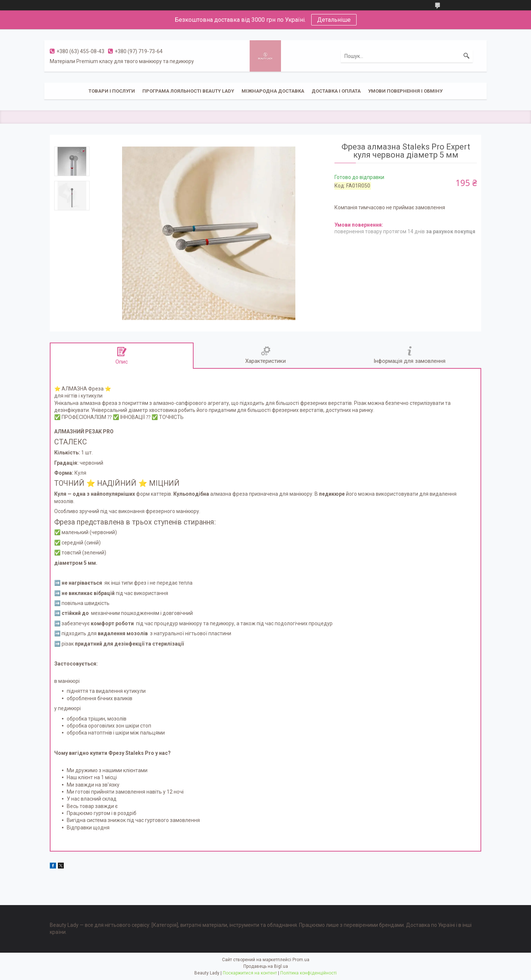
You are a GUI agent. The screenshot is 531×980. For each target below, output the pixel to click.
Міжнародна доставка (273, 91)
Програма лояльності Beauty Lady (188, 91)
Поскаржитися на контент (250, 973)
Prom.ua (301, 960)
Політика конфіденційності (308, 973)
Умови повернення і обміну (405, 91)
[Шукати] (466, 56)
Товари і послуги (112, 91)
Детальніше (334, 20)
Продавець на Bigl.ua (266, 966)
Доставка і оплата (336, 91)
